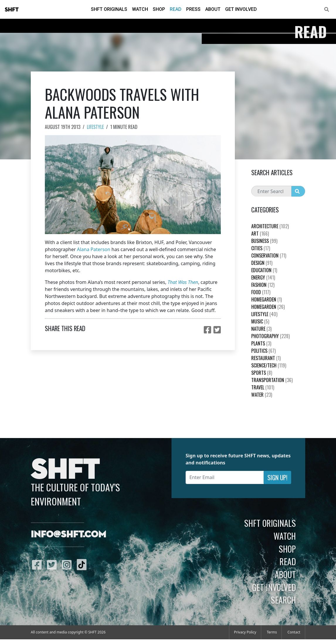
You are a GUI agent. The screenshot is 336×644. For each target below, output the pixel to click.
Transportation (272, 380)
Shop (159, 9)
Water (262, 395)
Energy (263, 277)
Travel (263, 387)
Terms (272, 632)
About (213, 9)
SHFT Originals (109, 9)
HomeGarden (267, 299)
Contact (294, 632)
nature (261, 329)
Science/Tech (269, 365)
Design (262, 263)
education (264, 270)
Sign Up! (277, 477)
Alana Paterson (94, 249)
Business (264, 241)
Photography (270, 336)
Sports (262, 373)
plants (261, 343)
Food (261, 292)
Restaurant (266, 358)
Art (260, 234)
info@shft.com (68, 535)
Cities (261, 248)
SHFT (12, 10)
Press (193, 9)
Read (176, 9)
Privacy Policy (245, 632)
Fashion (263, 285)
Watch (140, 9)
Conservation (269, 255)
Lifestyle (95, 127)
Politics (263, 351)
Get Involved (241, 9)
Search (283, 600)
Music (260, 321)
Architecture (270, 226)
